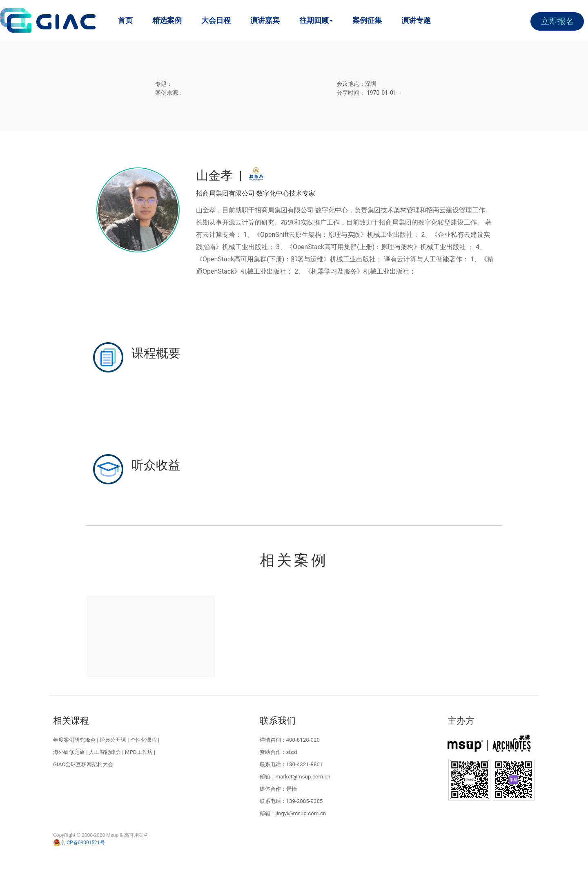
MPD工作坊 (139, 752)
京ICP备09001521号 (79, 843)
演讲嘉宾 (265, 20)
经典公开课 (113, 740)
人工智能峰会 (105, 752)
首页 (125, 20)
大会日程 (216, 20)
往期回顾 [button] (316, 20)
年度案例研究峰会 (74, 740)
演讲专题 (416, 20)
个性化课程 (144, 740)
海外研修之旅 (69, 752)
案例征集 (367, 20)
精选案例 (167, 20)
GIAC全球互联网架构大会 (83, 764)
